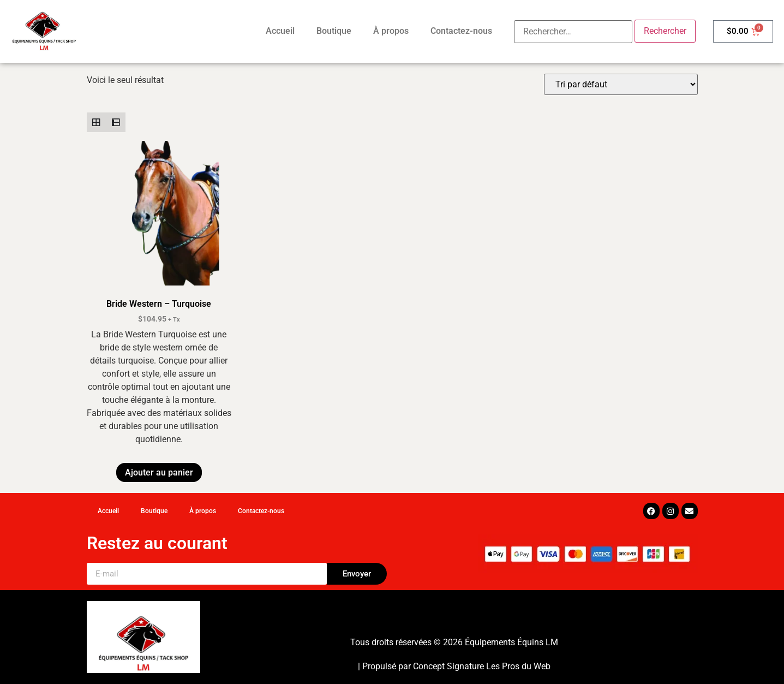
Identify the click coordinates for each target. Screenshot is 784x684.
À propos (391, 31)
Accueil (280, 31)
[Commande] (621, 84)
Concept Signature (450, 666)
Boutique (334, 31)
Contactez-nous (461, 31)
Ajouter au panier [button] (159, 472)
